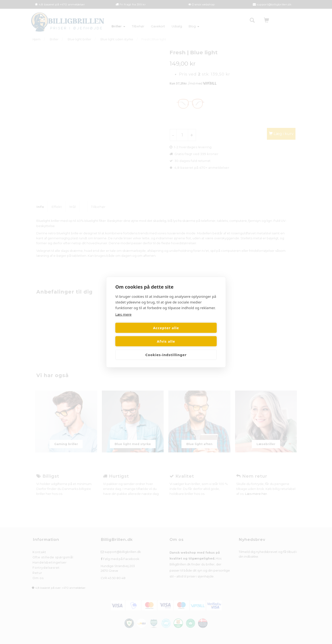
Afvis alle (192, 334)
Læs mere (123, 321)
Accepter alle (140, 334)
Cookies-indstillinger (166, 348)
